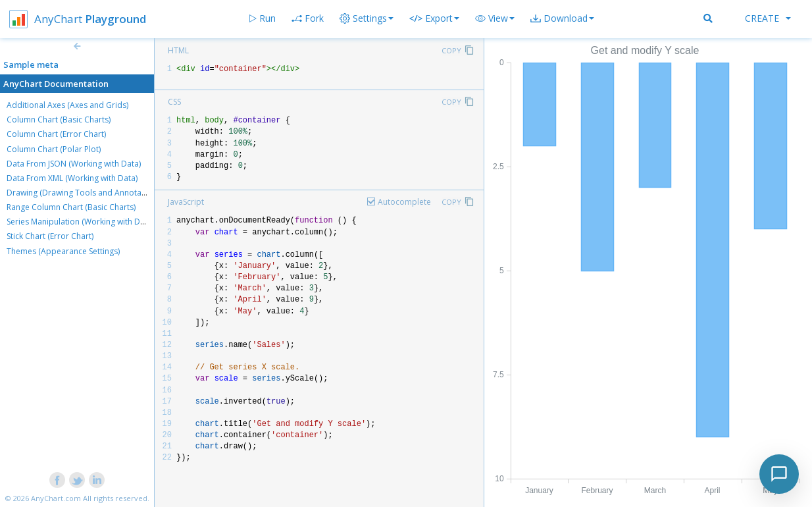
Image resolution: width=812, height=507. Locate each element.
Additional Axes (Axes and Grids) (67, 105)
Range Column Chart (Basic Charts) (71, 207)
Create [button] (768, 18)
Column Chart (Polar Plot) (54, 149)
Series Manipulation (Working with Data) (80, 222)
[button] (495, 18)
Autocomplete (404, 202)
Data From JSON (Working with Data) (74, 164)
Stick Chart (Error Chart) (50, 236)
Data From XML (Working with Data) (72, 178)
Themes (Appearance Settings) (63, 251)
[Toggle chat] (779, 474)
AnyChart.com (56, 498)
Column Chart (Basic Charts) (59, 120)
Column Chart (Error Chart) (56, 134)
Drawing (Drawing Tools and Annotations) (84, 193)
